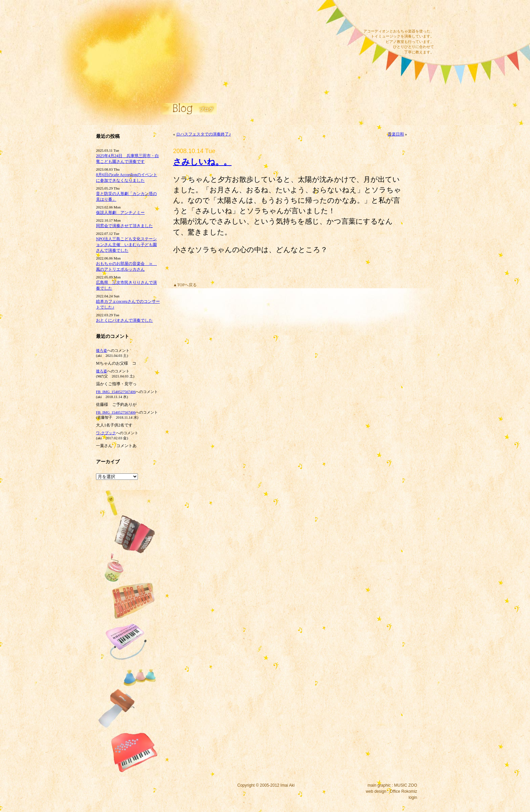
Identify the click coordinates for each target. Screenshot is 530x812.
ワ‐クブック (106, 433)
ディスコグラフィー (211, 20)
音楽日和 (396, 134)
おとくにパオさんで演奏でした (124, 320)
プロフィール (211, 75)
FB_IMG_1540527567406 (116, 392)
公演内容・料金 (211, 48)
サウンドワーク (211, 29)
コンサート (211, 11)
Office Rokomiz (403, 791)
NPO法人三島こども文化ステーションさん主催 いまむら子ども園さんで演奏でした (126, 245)
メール (374, 15)
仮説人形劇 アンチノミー (120, 213)
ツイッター (406, 15)
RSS (422, 15)
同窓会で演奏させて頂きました (124, 226)
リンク (211, 66)
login (413, 797)
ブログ (211, 57)
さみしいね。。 (202, 162)
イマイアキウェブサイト (137, 51)
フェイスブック (390, 15)
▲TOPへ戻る (185, 285)
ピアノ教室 (211, 39)
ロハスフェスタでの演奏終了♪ (203, 134)
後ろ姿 (102, 350)
